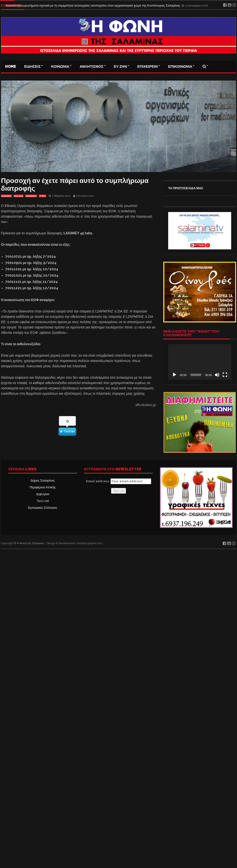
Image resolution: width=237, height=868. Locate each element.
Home (11, 66)
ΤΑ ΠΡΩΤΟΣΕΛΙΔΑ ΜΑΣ (186, 188)
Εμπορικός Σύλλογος (43, 508)
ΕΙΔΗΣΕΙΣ (32, 66)
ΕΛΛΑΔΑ (19, 196)
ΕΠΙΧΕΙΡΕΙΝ (148, 66)
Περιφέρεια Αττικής (43, 487)
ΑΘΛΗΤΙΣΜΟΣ (92, 66)
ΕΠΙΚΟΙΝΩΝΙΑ (180, 66)
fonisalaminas (85, 196)
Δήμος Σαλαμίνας (43, 480)
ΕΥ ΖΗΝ (120, 66)
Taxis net (43, 501)
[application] (200, 362)
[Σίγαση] (217, 375)
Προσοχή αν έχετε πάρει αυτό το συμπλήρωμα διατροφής (75, 184)
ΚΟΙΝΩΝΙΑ (60, 66)
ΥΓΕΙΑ (42, 196)
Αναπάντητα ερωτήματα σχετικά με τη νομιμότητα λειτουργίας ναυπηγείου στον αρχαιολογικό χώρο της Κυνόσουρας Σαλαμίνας (93, 5)
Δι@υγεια (43, 494)
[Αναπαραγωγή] (174, 375)
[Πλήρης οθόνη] (225, 375)
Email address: (119, 481)
